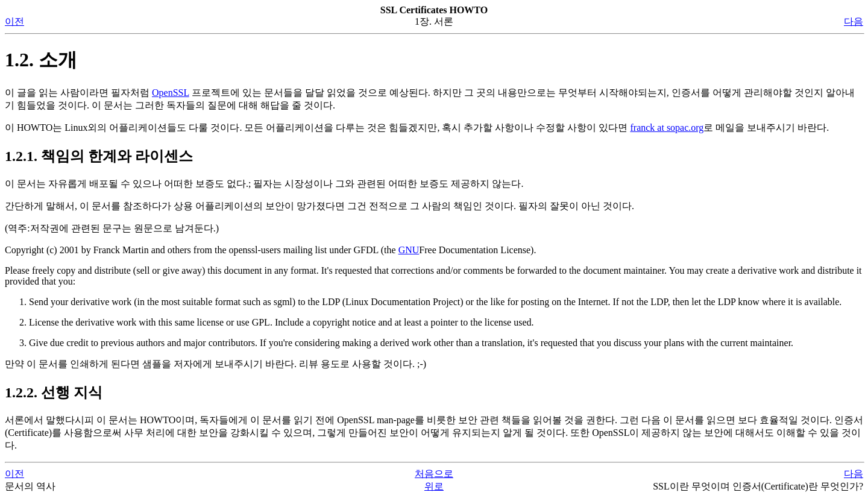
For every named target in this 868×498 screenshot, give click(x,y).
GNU (409, 250)
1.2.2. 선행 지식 (54, 392)
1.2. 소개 (41, 60)
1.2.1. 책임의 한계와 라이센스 (99, 156)
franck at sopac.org (667, 128)
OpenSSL (171, 93)
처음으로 (434, 474)
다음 (854, 21)
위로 (434, 486)
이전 (14, 21)
